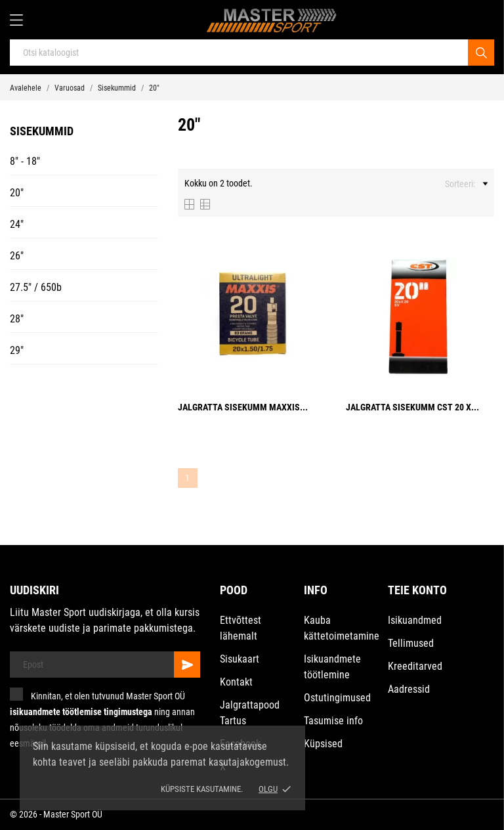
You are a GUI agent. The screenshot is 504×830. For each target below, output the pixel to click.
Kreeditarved (415, 666)
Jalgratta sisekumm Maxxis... (243, 407)
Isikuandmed (415, 620)
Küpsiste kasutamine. (202, 789)
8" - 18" (25, 161)
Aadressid (409, 689)
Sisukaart (240, 659)
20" (17, 193)
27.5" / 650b (36, 287)
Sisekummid (42, 131)
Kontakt (236, 682)
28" (17, 319)
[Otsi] (481, 53)
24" (17, 224)
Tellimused (411, 643)
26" (17, 256)
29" (17, 350)
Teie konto (417, 590)
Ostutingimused (337, 698)
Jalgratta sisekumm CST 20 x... (412, 407)
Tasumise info (333, 721)
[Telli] (187, 665)
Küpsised (323, 744)
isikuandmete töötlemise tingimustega (81, 712)
